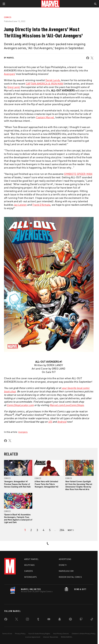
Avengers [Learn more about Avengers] (9, 74)
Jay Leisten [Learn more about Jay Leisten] (20, 205)
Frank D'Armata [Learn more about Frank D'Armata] (41, 205)
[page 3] (37, 530)
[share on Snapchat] (60, 620)
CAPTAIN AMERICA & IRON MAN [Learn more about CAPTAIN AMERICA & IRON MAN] (44, 84)
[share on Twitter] (17, 620)
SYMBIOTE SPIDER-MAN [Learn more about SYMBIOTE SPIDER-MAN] (78, 174)
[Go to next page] (71, 530)
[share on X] (92, 58)
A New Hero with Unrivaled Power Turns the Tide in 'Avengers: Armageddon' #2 (46, 484)
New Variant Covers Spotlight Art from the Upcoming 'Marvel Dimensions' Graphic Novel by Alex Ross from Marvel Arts (79, 485)
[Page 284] (62, 530)
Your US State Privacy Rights (39, 634)
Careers (29, 571)
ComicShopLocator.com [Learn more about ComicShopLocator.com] (20, 405)
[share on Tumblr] (38, 620)
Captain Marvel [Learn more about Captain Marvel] (45, 117)
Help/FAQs (29, 565)
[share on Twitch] (81, 620)
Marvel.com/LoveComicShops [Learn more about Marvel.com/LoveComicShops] (67, 405)
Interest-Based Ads (51, 637)
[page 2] (31, 530)
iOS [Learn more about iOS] (50, 422)
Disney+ (63, 565)
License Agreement (33, 637)
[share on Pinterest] (70, 620)
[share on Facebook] (88, 58)
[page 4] (43, 530)
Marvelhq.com (66, 571)
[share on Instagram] (27, 620)
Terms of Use (7, 634)
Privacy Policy (20, 634)
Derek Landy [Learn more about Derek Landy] (53, 80)
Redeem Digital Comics (70, 577)
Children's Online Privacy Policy (84, 634)
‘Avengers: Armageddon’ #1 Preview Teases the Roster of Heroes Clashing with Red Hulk (17, 484)
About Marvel (31, 559)
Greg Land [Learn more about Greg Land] (13, 87)
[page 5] (50, 530)
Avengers (23, 432)
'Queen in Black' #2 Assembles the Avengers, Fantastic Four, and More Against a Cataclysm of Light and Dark (18, 518)
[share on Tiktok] (92, 620)
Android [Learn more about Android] (62, 422)
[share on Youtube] (49, 620)
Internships (31, 577)
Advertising (65, 559)
